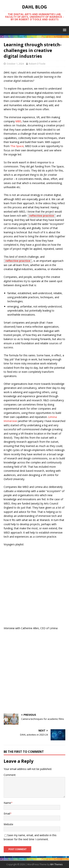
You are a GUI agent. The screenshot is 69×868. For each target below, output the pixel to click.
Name (7, 803)
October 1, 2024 (15, 64)
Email (7, 814)
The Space (17, 146)
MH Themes (56, 864)
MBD (18, 121)
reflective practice (42, 216)
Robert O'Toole (37, 64)
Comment (10, 775)
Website (8, 824)
